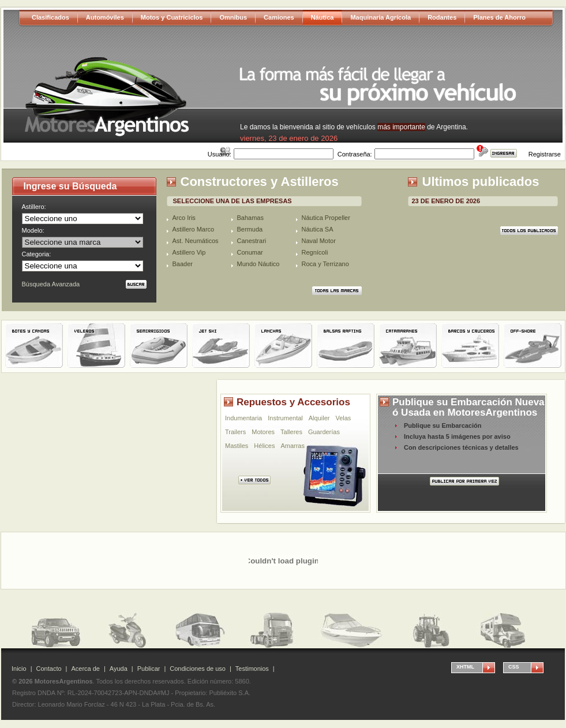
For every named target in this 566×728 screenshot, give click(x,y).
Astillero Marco (194, 229)
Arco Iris (184, 218)
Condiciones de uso (198, 669)
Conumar (250, 252)
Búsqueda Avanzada (51, 284)
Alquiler (319, 418)
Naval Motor (319, 241)
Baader (183, 264)
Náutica (323, 17)
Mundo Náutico (258, 264)
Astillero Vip (189, 252)
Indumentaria (243, 418)
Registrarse (545, 154)
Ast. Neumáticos (196, 241)
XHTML (465, 667)
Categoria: (37, 254)
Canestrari (252, 241)
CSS (514, 667)
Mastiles (237, 446)
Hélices (264, 446)
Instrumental (285, 418)
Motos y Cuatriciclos (172, 17)
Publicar (149, 669)
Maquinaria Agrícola (381, 17)
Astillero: (34, 207)
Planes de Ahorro (499, 17)
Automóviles (105, 17)
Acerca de (85, 669)
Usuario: (220, 154)
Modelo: (33, 230)
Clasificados (50, 17)
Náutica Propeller (326, 218)
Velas (343, 418)
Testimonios (252, 669)
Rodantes (442, 17)
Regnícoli (315, 252)
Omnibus (233, 17)
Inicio (19, 669)
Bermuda (250, 229)
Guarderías (324, 432)
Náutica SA (318, 229)
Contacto (49, 669)
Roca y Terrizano (325, 264)
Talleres (291, 432)
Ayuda (119, 669)
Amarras (293, 446)
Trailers (235, 432)
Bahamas (250, 218)
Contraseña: (355, 154)
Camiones (279, 17)
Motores (263, 432)
